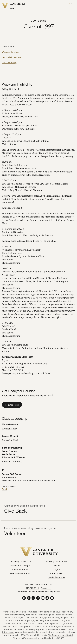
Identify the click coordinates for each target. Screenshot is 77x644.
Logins (57, 569)
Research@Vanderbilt (20, 573)
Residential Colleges (20, 565)
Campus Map (57, 573)
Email (5, 489)
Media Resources (57, 577)
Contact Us (46, 588)
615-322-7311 (32, 588)
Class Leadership (9, 62)
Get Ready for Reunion (12, 57)
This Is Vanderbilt (20, 569)
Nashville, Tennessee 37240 (38, 584)
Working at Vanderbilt (57, 561)
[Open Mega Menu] (71, 4)
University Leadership (20, 561)
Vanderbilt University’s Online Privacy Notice (38, 592)
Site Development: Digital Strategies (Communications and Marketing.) (43, 637)
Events (57, 565)
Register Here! (12, 405)
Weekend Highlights (11, 52)
